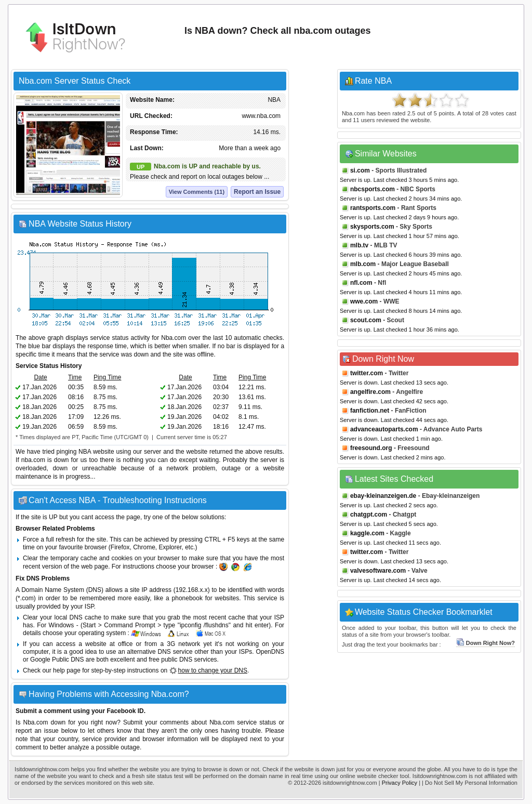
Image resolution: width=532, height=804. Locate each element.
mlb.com (363, 264)
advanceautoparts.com (384, 429)
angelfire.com (370, 392)
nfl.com (361, 283)
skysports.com (372, 227)
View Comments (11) (197, 192)
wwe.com (364, 301)
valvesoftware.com (378, 571)
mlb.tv (359, 245)
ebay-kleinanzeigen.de (383, 496)
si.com (360, 170)
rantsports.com (373, 208)
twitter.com (367, 373)
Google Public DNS (57, 660)
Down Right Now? (486, 643)
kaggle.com (367, 533)
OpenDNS (270, 652)
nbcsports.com (373, 189)
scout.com (366, 320)
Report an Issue (257, 192)
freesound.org (371, 448)
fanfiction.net (370, 411)
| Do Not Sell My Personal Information (470, 783)
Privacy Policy (400, 783)
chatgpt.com (369, 515)
